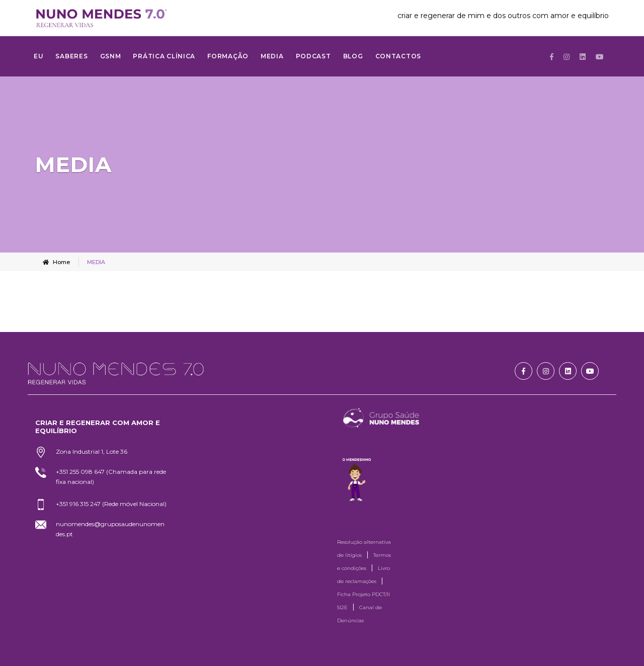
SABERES (71, 56)
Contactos (398, 56)
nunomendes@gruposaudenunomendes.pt (110, 529)
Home (56, 262)
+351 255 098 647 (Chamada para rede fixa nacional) (111, 477)
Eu (38, 56)
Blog (353, 56)
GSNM (111, 56)
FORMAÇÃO (228, 56)
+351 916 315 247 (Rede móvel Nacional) (111, 504)
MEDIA (272, 56)
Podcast (313, 56)
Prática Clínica (164, 56)
